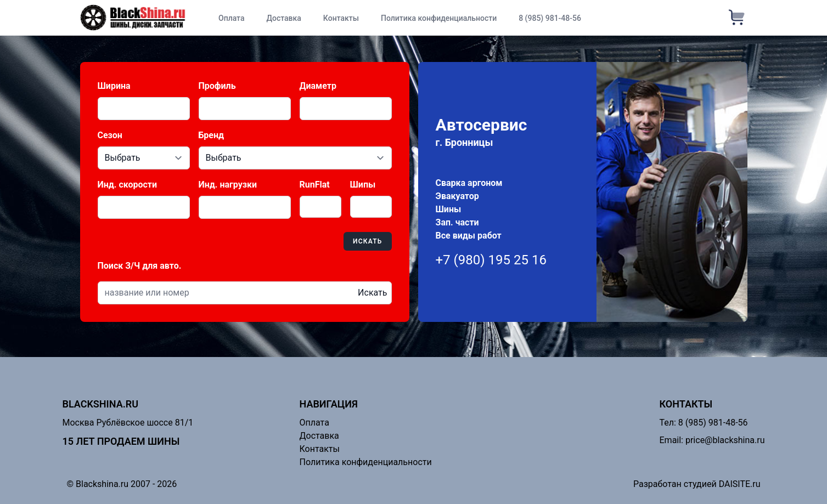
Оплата (232, 18)
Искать (367, 241)
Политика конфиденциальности (439, 18)
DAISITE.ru (740, 484)
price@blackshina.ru (725, 440)
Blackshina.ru (101, 404)
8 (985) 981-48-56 (550, 18)
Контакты (341, 18)
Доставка (283, 18)
